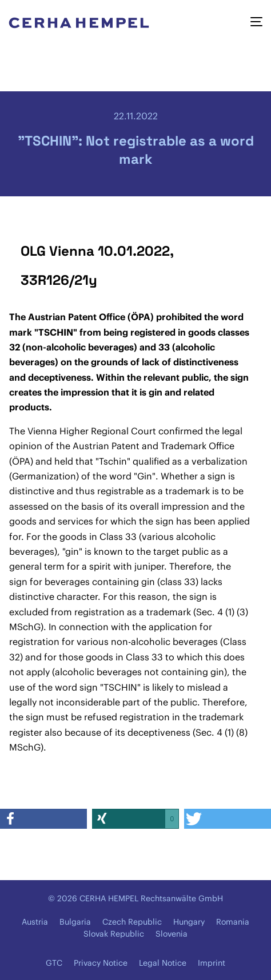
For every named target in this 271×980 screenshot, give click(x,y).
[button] (43, 819)
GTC (54, 963)
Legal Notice (163, 963)
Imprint (212, 963)
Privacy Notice (101, 963)
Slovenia (172, 934)
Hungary (189, 922)
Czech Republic (132, 922)
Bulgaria (75, 922)
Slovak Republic (114, 934)
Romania (233, 922)
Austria (35, 922)
